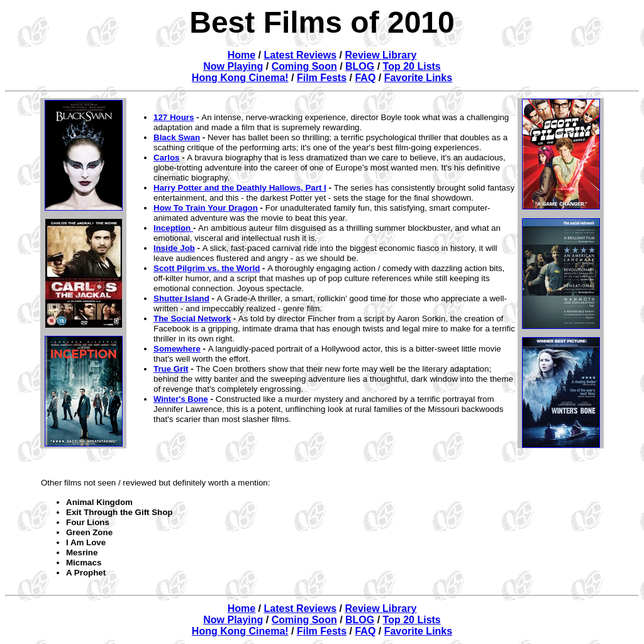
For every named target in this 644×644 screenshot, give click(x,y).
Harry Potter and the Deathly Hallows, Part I (240, 188)
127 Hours (174, 117)
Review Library (380, 55)
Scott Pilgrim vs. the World (207, 268)
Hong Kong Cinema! (240, 78)
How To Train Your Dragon (206, 208)
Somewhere (177, 349)
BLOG (360, 66)
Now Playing (233, 66)
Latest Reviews (301, 55)
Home (241, 55)
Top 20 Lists (412, 66)
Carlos (166, 158)
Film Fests (322, 78)
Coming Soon (304, 66)
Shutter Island (181, 298)
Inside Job (174, 248)
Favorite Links (418, 78)
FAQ (365, 78)
